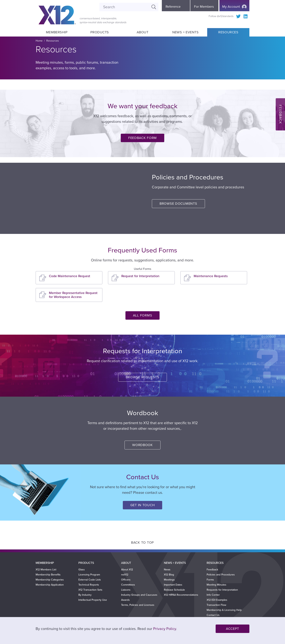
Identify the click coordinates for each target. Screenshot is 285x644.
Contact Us (213, 615)
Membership (57, 32)
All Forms (142, 315)
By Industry (85, 595)
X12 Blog (169, 575)
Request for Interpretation (140, 276)
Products (100, 32)
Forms (210, 580)
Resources (228, 32)
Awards (125, 600)
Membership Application (50, 585)
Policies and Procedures (221, 575)
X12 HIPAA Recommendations (181, 595)
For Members (204, 7)
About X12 (127, 570)
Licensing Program (89, 575)
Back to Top (142, 543)
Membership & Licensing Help (224, 610)
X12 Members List (46, 570)
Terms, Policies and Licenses (138, 605)
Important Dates (173, 585)
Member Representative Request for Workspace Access (73, 295)
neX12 (125, 575)
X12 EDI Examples (217, 600)
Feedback (212, 570)
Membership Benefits (48, 575)
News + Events (185, 32)
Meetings (169, 580)
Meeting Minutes (216, 585)
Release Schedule (174, 590)
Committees (128, 585)
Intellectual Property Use (93, 600)
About (142, 32)
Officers (126, 580)
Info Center (213, 595)
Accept (232, 629)
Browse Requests (143, 377)
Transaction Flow (216, 605)
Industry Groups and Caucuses (139, 595)
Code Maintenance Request (70, 276)
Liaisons (126, 590)
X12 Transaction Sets (90, 590)
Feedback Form (142, 138)
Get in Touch (143, 505)
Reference (173, 7)
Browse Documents (178, 204)
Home (39, 41)
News (167, 570)
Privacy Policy (165, 629)
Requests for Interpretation (222, 590)
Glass (82, 570)
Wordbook (142, 445)
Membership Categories (50, 580)
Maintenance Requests (211, 276)
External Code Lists (90, 580)
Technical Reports (89, 585)
